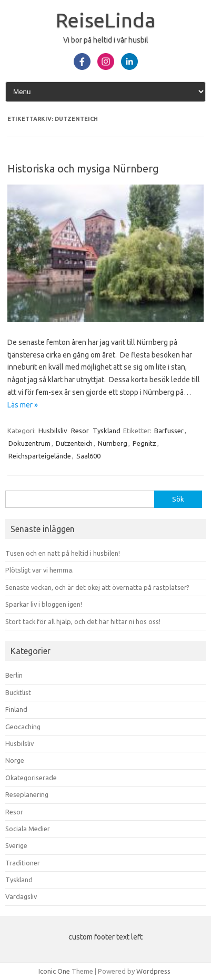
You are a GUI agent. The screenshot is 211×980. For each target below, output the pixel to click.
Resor (80, 431)
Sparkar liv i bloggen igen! (44, 604)
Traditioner (23, 863)
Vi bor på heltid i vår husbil (106, 40)
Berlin (14, 675)
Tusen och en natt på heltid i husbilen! (63, 553)
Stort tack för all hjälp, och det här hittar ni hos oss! (83, 621)
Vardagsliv (21, 896)
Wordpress (153, 971)
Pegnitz (144, 443)
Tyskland (107, 431)
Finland (16, 709)
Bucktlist (18, 692)
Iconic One (54, 971)
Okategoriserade (31, 778)
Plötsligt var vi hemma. (39, 570)
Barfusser (169, 431)
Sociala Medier (28, 829)
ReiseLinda (106, 20)
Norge (15, 760)
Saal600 (88, 456)
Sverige (16, 845)
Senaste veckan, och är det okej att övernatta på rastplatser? (97, 587)
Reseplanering (27, 794)
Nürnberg (113, 443)
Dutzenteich (74, 443)
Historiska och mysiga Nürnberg (83, 169)
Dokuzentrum (29, 443)
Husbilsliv (53, 431)
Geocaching (23, 727)
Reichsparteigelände (40, 456)
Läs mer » (23, 405)
